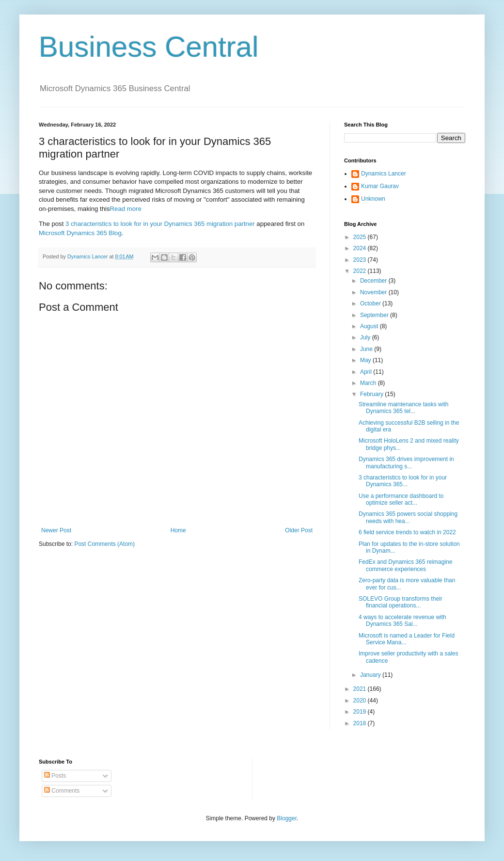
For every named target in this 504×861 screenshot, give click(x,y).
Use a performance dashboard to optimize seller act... (401, 499)
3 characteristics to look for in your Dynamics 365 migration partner (160, 224)
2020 (361, 701)
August (370, 326)
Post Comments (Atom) (104, 544)
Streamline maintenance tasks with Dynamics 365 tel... (403, 408)
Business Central (149, 47)
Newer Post (56, 530)
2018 (361, 723)
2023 (361, 260)
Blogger (287, 818)
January (371, 675)
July (366, 337)
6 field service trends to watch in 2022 (407, 532)
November (374, 292)
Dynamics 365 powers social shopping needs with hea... (408, 517)
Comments (62, 791)
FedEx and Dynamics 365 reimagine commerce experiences (405, 565)
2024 (361, 248)
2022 (361, 271)
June (367, 349)
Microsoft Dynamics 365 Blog (80, 233)
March (369, 383)
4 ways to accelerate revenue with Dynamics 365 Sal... (402, 621)
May (366, 360)
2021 (361, 689)
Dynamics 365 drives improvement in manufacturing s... (406, 462)
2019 (361, 712)
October (371, 303)
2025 (361, 237)
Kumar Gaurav (380, 186)
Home (178, 530)
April (367, 372)
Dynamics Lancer (384, 174)
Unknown (373, 199)
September (375, 315)
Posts (55, 776)
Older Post (299, 530)
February (372, 394)
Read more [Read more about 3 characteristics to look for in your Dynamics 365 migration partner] (126, 209)
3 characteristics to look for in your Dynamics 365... (403, 481)
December (374, 281)
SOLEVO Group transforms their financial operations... (401, 602)
